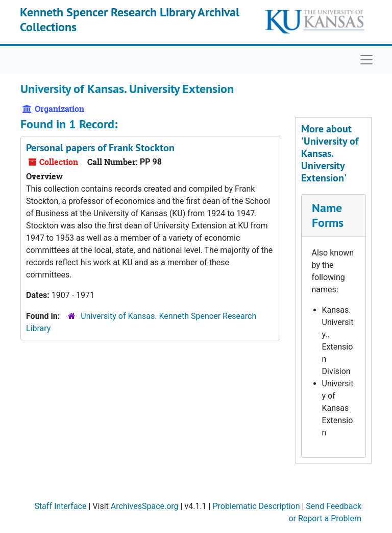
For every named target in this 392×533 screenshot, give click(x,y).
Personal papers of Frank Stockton (100, 148)
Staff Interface (60, 506)
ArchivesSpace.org (145, 506)
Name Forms (328, 215)
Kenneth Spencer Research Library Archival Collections (130, 19)
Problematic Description (256, 506)
